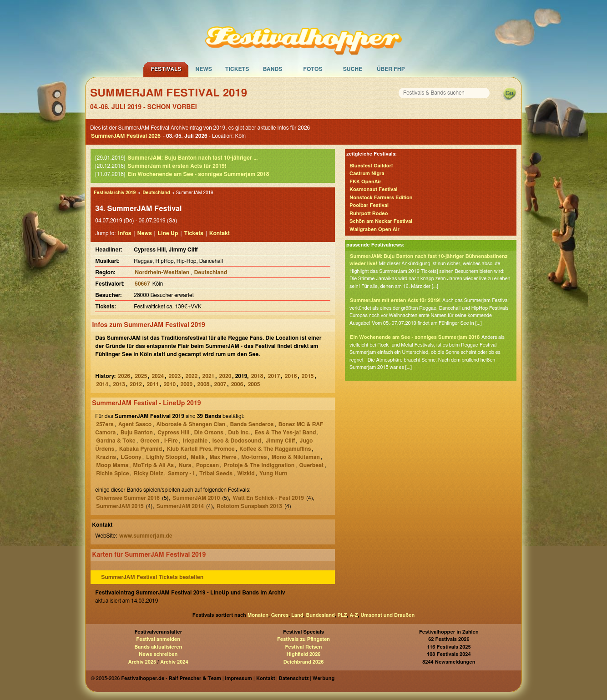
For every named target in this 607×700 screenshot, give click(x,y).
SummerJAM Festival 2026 (126, 136)
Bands (273, 69)
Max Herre (223, 457)
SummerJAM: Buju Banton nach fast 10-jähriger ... (192, 158)
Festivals (166, 69)
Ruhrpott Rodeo (369, 214)
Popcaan (208, 465)
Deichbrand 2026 (304, 662)
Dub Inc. (239, 433)
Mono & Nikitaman (296, 457)
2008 (204, 384)
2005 (254, 384)
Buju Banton (137, 433)
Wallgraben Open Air (374, 229)
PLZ (342, 615)
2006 (237, 384)
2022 (192, 376)
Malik (198, 457)
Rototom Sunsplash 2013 (249, 506)
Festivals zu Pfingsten (303, 639)
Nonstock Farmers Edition (381, 198)
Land (297, 615)
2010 (169, 384)
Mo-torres (254, 457)
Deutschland (156, 193)
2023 (175, 376)
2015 (308, 376)
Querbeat (311, 465)
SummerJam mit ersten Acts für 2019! (177, 166)
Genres (280, 615)
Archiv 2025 (142, 662)
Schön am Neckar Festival (381, 221)
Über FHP (391, 69)
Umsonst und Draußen (387, 615)
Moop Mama (112, 465)
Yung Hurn (273, 473)
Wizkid (246, 473)
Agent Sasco (135, 424)
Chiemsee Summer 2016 (128, 498)
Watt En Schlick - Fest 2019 (268, 498)
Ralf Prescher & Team (195, 678)
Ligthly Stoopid (166, 457)
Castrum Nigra (367, 174)
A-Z (354, 615)
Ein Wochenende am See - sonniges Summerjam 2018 (198, 174)
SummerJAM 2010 (196, 498)
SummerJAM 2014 (180, 506)
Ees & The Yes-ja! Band (285, 433)
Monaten (258, 615)
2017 (274, 376)
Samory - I (181, 473)
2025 (141, 376)
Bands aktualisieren (158, 647)
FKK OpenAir (365, 182)
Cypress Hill (173, 433)
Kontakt (220, 233)
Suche (353, 69)
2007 (220, 384)
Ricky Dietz (149, 473)
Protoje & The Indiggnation (259, 465)
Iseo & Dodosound (237, 441)
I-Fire (171, 441)
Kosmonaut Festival (373, 189)
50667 (142, 284)
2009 (186, 384)
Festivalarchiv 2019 (115, 193)
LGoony (131, 457)
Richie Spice (112, 473)
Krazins (106, 457)
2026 (124, 376)
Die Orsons (209, 433)
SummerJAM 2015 (120, 506)
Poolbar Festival (369, 205)
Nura (185, 465)
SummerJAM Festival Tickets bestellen (152, 577)
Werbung (324, 678)
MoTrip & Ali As (153, 465)
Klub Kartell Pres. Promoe (200, 449)
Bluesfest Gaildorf (371, 166)
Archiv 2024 (174, 662)
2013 (119, 384)
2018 (257, 376)
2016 (291, 376)
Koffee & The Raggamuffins (275, 449)
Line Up (168, 233)
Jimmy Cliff (280, 441)
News (204, 69)
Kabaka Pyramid (141, 449)
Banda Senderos (252, 424)
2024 (158, 376)
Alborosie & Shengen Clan (191, 424)
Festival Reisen (303, 647)
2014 (102, 384)
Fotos (313, 69)
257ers (105, 424)
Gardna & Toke (116, 441)
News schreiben (158, 654)
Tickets (237, 69)
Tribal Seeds (216, 473)
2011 (153, 384)
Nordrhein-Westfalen (162, 272)
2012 (136, 384)
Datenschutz (294, 678)
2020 (225, 376)
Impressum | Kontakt (250, 678)
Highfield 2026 (304, 654)
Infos (124, 233)
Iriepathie (195, 441)
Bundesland (320, 615)
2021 (209, 376)
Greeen (150, 441)
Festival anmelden (158, 639)
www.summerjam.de (146, 536)
